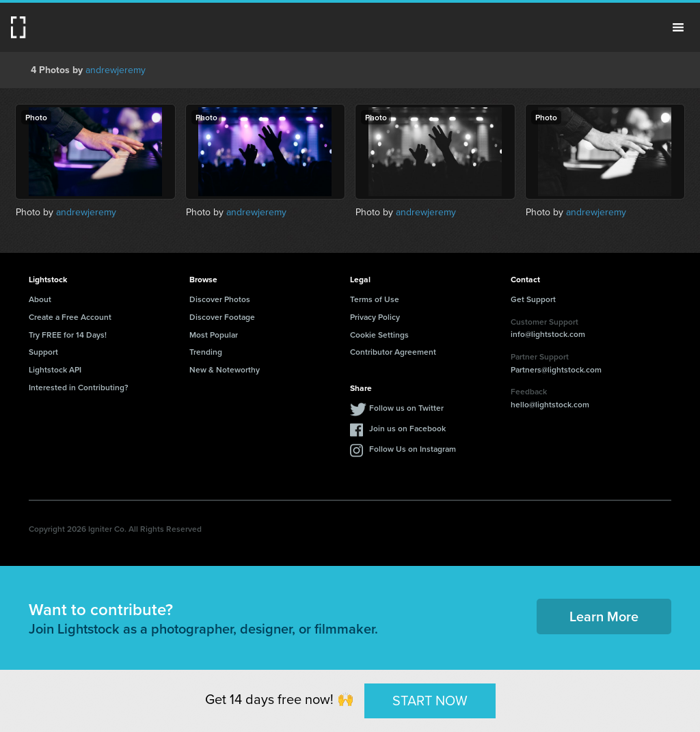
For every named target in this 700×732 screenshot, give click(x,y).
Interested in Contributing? (79, 387)
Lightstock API (55, 369)
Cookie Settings (379, 335)
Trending (206, 352)
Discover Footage (222, 317)
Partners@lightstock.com (556, 369)
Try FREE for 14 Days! (68, 335)
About (40, 299)
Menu (678, 27)
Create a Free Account (70, 317)
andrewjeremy (116, 70)
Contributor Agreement (393, 352)
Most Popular (214, 335)
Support (43, 352)
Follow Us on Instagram (413, 449)
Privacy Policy (375, 317)
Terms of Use (375, 299)
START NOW (430, 701)
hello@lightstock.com (550, 404)
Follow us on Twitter (406, 408)
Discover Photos (220, 299)
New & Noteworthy (225, 369)
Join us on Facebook (407, 428)
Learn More (604, 616)
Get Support (533, 299)
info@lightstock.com (548, 334)
